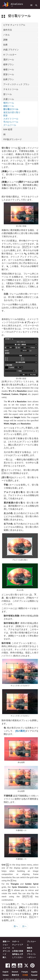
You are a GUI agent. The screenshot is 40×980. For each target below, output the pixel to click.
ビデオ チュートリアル (14, 25)
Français (25, 970)
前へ (16, 925)
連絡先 (30, 946)
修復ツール (9, 69)
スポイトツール (11, 119)
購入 (4, 956)
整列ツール (9, 103)
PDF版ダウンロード (13, 139)
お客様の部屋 (18, 949)
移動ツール (9, 106)
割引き (30, 949)
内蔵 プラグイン (11, 50)
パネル (7, 35)
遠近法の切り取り (12, 112)
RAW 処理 (8, 129)
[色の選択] (20, 730)
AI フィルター (10, 55)
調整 (5, 40)
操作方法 (8, 30)
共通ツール (9, 99)
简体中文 (15, 974)
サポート (16, 940)
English (5, 970)
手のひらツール (11, 122)
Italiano (6, 974)
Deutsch (15, 970)
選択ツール (9, 60)
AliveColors (17, 4)
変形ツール (9, 74)
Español (34, 970)
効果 (5, 45)
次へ (24, 925)
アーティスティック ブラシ (16, 84)
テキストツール (11, 89)
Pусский (34, 974)
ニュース (6, 946)
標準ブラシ (9, 65)
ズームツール (10, 125)
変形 (5, 116)
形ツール (8, 94)
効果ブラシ (9, 79)
